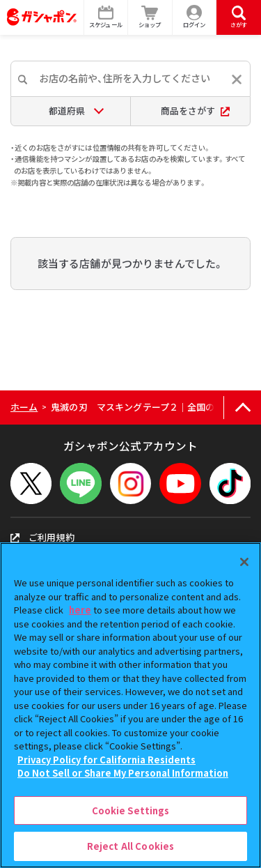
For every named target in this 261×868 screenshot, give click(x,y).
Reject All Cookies (130, 846)
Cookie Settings (131, 810)
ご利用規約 (42, 537)
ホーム (24, 407)
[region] (130, 705)
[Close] (244, 562)
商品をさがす (195, 111)
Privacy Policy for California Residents (106, 760)
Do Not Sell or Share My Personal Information (123, 773)
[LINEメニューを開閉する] (80, 484)
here (80, 610)
